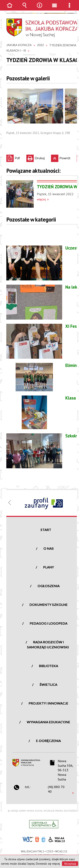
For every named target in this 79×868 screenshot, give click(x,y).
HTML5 (37, 839)
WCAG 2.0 (57, 839)
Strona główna (10, 8)
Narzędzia (40, 8)
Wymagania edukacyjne (48, 722)
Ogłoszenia (49, 586)
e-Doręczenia (48, 741)
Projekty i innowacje (48, 703)
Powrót (61, 157)
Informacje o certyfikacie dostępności (44, 824)
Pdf (13, 157)
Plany (49, 567)
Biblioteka (49, 666)
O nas (49, 548)
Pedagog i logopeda (49, 623)
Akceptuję (70, 864)
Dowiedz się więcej (48, 864)
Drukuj (35, 157)
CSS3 (43, 839)
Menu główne (55, 8)
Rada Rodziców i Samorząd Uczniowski (48, 644)
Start (46, 530)
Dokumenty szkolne (49, 605)
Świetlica (48, 684)
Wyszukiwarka (25, 8)
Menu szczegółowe (70, 8)
